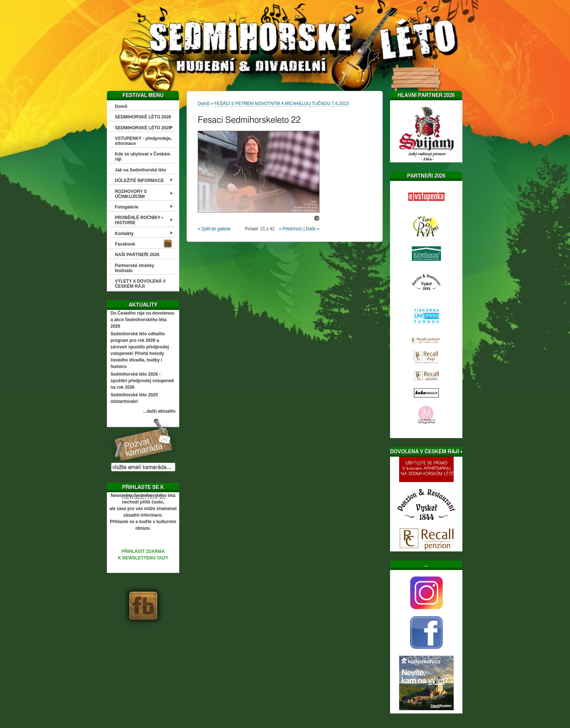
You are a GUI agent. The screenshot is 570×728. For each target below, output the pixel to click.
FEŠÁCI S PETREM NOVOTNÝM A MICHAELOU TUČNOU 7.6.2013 (281, 104)
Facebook (125, 244)
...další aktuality (159, 411)
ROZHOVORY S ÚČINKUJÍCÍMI (131, 194)
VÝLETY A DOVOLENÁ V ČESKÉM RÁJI (140, 284)
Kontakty (124, 234)
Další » (312, 229)
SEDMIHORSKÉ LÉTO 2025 (143, 128)
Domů (121, 106)
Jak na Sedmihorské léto (141, 170)
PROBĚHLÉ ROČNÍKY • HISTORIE (139, 220)
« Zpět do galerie (214, 229)
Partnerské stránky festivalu (135, 268)
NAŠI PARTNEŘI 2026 (137, 255)
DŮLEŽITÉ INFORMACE (139, 181)
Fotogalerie (127, 207)
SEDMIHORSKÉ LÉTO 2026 (143, 117)
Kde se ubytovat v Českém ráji (142, 157)
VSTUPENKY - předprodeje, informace (143, 141)
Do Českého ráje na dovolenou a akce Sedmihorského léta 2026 (142, 320)
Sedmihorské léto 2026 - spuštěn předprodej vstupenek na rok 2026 (142, 381)
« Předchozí (290, 229)
